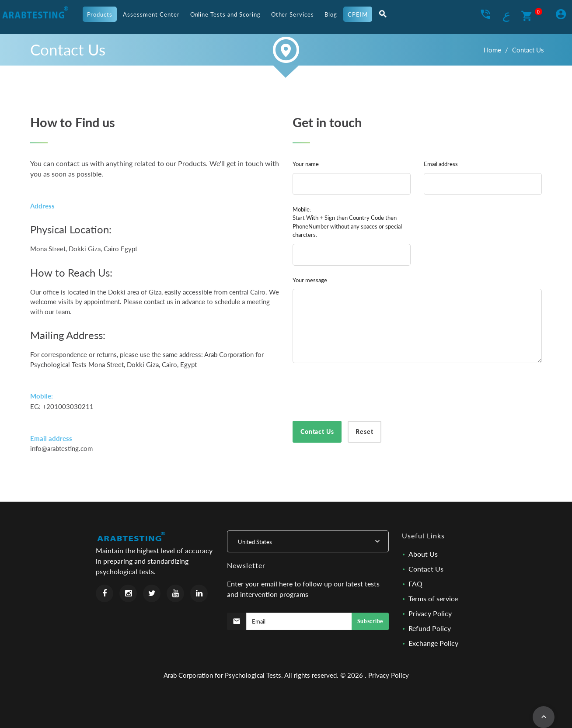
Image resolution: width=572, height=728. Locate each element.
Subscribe (370, 621)
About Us (423, 554)
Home (492, 50)
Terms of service (433, 598)
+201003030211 (68, 406)
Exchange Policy (433, 643)
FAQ (415, 584)
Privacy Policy (430, 613)
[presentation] (359, 391)
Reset (364, 432)
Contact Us (426, 569)
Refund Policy (430, 628)
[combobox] (308, 541)
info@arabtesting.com (61, 448)
